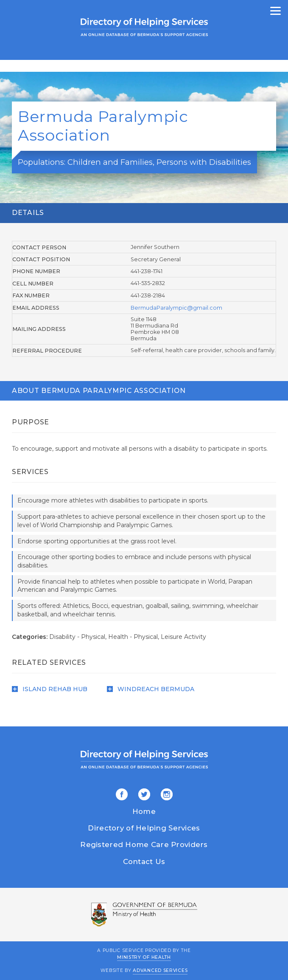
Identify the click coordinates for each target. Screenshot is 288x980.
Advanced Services (160, 970)
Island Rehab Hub (50, 689)
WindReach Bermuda (151, 689)
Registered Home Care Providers (144, 844)
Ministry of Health (144, 957)
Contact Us (144, 861)
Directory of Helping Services (144, 828)
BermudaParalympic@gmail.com (176, 308)
